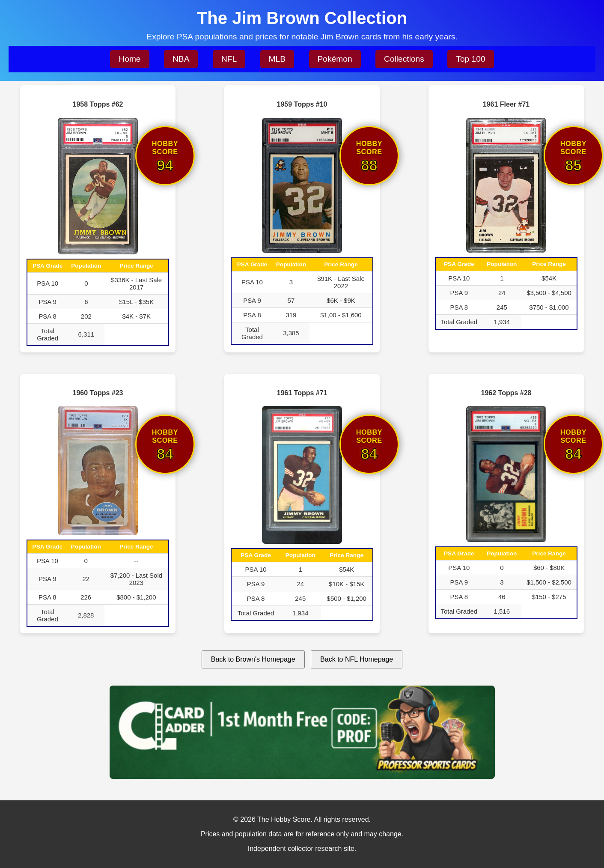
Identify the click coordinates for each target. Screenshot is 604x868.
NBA (181, 59)
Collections (404, 59)
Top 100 (470, 59)
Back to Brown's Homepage (253, 659)
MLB (277, 59)
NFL (229, 59)
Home (129, 59)
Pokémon (335, 59)
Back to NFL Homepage (357, 659)
